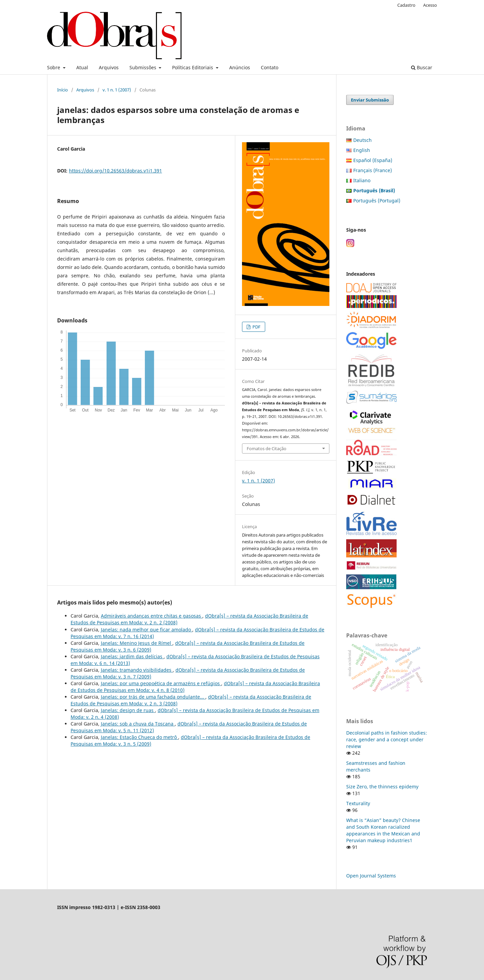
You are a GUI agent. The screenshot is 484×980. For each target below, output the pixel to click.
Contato (270, 67)
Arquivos (109, 67)
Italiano (362, 180)
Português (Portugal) (377, 201)
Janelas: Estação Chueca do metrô (139, 737)
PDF (256, 327)
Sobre (54, 67)
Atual (82, 67)
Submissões (144, 67)
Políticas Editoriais (193, 67)
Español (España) (373, 160)
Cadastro (406, 5)
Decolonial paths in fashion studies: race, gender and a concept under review (387, 739)
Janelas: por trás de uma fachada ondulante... (153, 697)
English (362, 150)
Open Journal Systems (371, 876)
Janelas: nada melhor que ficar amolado (147, 630)
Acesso (430, 5)
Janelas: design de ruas (128, 710)
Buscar (422, 67)
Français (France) (373, 170)
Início (63, 90)
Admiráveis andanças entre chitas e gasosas (152, 616)
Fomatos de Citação (267, 448)
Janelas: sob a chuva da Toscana (138, 724)
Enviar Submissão (370, 100)
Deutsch (362, 140)
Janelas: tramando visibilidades (137, 670)
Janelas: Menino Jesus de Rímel (137, 643)
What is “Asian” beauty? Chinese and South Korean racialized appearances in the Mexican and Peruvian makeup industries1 (383, 830)
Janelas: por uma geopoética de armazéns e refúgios (161, 683)
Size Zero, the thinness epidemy (382, 787)
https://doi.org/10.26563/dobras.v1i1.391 (115, 171)
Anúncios (240, 67)
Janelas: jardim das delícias (132, 656)
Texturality (358, 803)
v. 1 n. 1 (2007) (117, 90)
